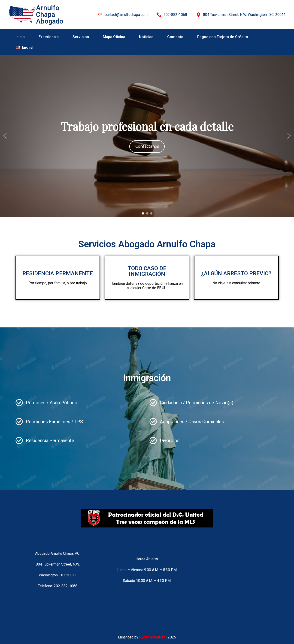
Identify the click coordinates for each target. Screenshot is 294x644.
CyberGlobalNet (152, 637)
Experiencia (49, 37)
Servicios (81, 37)
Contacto (175, 37)
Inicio (20, 37)
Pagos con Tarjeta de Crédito (223, 37)
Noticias (146, 37)
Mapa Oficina (114, 37)
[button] (5, 136)
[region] (147, 136)
